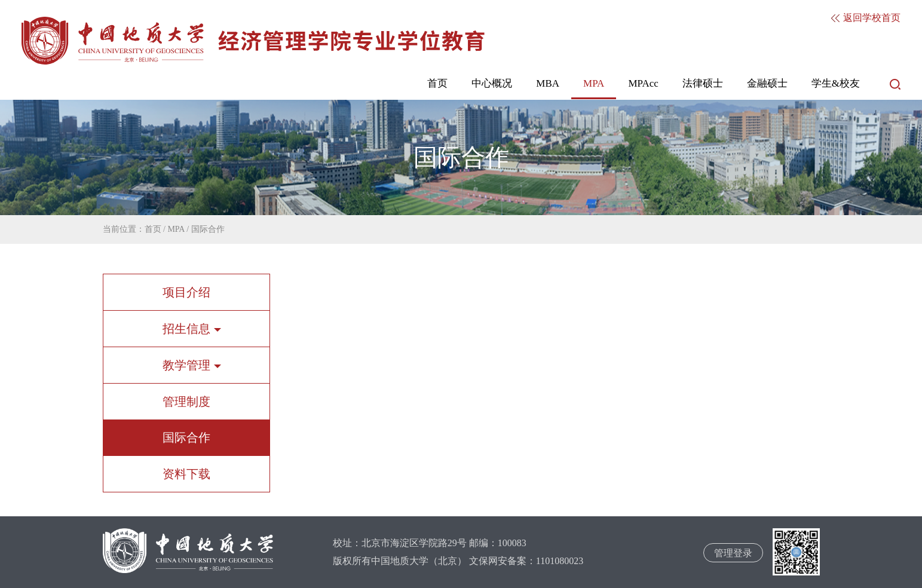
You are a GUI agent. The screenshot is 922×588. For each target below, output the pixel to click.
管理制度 (186, 402)
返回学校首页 (866, 18)
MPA (594, 83)
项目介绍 (186, 292)
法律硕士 (703, 83)
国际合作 (208, 229)
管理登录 (733, 553)
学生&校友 (836, 83)
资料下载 (186, 474)
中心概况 (492, 83)
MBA (548, 83)
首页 (437, 83)
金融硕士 (767, 83)
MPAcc (643, 83)
